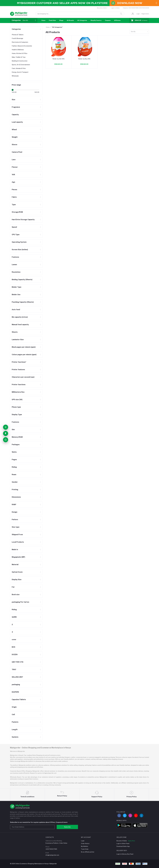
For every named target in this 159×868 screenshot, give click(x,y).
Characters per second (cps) (23, 377)
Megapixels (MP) (18, 557)
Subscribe (67, 827)
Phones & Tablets (18, 35)
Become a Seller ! (102, 8)
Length (15, 730)
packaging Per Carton (20, 602)
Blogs (61, 20)
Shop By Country (96, 20)
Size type (16, 527)
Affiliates (117, 20)
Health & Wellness (18, 50)
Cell (13, 715)
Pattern (15, 520)
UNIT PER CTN (17, 662)
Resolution (16, 272)
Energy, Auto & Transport (20, 72)
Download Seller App (123, 846)
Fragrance (16, 107)
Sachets (15, 737)
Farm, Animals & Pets (19, 68)
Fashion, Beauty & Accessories (22, 46)
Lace (14, 160)
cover (14, 640)
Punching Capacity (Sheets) (23, 302)
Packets (15, 722)
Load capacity (17, 122)
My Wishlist (85, 846)
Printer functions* (19, 362)
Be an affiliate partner (88, 852)
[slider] (13, 90)
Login (138, 14)
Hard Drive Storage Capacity (23, 220)
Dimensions (16, 497)
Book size (16, 595)
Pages (14, 460)
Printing (15, 490)
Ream (14, 475)
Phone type (16, 407)
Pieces (14, 190)
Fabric (14, 197)
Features (15, 257)
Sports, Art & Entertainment (21, 65)
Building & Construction (20, 61)
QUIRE (14, 617)
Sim (13, 430)
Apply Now (132, 841)
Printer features (18, 370)
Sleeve (15, 145)
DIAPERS (15, 692)
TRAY (14, 670)
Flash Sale (52, 20)
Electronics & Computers (20, 42)
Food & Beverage (17, 38)
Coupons (108, 20)
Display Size (17, 580)
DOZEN (15, 655)
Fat (13, 587)
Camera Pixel (17, 152)
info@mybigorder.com (52, 855)
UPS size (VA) (17, 400)
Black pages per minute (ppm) (24, 347)
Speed (14, 227)
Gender (15, 482)
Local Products (18, 542)
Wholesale (15, 76)
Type (14, 205)
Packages (16, 445)
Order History (85, 844)
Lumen (14, 265)
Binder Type (17, 287)
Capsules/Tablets (19, 700)
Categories (16, 29)
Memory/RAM (17, 437)
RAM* (14, 505)
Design (15, 512)
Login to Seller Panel (123, 844)
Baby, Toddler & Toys (19, 57)
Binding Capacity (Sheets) (22, 280)
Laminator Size (18, 340)
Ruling (14, 467)
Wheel (14, 130)
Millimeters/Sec (18, 392)
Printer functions (19, 385)
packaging (16, 685)
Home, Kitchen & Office (20, 53)
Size (13, 100)
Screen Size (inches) (20, 250)
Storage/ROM (17, 212)
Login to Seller (115, 8)
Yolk (13, 175)
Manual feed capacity (20, 325)
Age (13, 182)
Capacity (15, 115)
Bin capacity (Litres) (20, 317)
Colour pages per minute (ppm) (24, 355)
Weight (15, 137)
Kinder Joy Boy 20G (84, 59)
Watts (14, 452)
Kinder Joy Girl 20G (59, 59)
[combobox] (139, 32)
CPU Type (16, 235)
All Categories (82, 20)
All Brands (70, 20)
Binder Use (16, 295)
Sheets (15, 332)
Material (15, 565)
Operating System (19, 242)
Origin (14, 707)
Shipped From (17, 535)
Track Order (85, 849)
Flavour (15, 167)
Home (43, 20)
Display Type (17, 415)
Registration (145, 14)
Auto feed (16, 310)
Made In (15, 550)
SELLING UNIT (17, 677)
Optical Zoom (17, 572)
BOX (13, 647)
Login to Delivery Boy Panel (125, 854)
